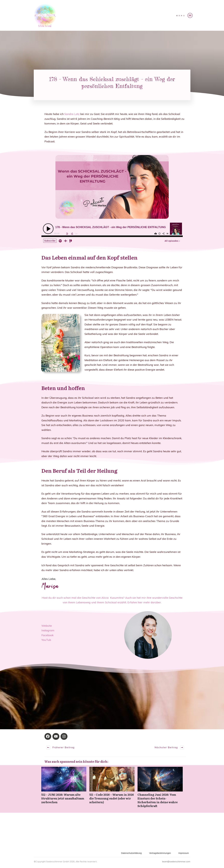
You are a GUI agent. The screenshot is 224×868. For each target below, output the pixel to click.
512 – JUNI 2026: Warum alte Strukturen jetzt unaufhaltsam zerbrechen (64, 789)
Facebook (48, 635)
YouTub (46, 640)
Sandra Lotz (72, 114)
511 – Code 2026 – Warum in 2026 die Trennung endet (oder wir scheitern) (112, 789)
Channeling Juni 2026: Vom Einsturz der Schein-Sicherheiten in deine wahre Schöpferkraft (160, 789)
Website (47, 626)
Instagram (48, 630)
